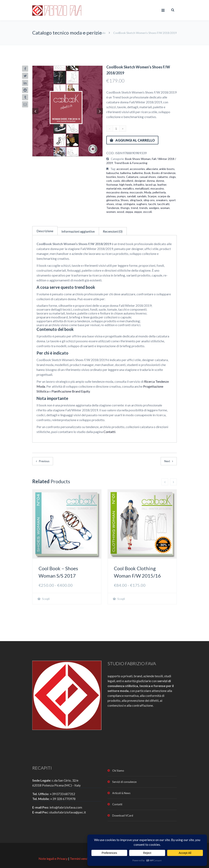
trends (143, 208)
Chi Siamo (118, 771)
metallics (128, 188)
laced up (151, 185)
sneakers (162, 200)
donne (160, 181)
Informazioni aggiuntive (78, 231)
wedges (154, 208)
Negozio (100, 33)
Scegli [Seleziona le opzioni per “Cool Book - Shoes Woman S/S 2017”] (46, 599)
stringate (129, 204)
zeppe (138, 212)
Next (167, 461)
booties (111, 177)
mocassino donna (117, 192)
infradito (139, 185)
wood (121, 212)
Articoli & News (121, 793)
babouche (113, 173)
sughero (142, 204)
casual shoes (148, 177)
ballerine (137, 173)
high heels (126, 185)
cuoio (117, 181)
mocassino (157, 188)
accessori (123, 169)
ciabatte (162, 177)
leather (162, 185)
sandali (131, 196)
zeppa (129, 212)
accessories (137, 169)
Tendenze (113, 208)
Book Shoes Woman (138, 159)
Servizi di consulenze (124, 782)
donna (151, 181)
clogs (172, 177)
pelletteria (159, 192)
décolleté (127, 181)
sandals (142, 196)
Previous (44, 461)
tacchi (152, 204)
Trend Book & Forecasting (131, 163)
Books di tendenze (164, 173)
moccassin (136, 192)
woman (165, 208)
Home (84, 33)
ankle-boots (167, 169)
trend (134, 208)
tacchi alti (163, 204)
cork (109, 181)
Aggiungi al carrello (135, 140)
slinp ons (149, 200)
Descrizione (45, 231)
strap (119, 204)
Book (147, 173)
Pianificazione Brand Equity (71, 391)
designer (140, 181)
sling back (136, 200)
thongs (125, 208)
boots (121, 177)
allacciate (152, 169)
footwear (112, 185)
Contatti (109, 432)
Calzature (132, 177)
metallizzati (142, 188)
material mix (114, 188)
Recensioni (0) (113, 231)
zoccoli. (148, 212)
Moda (148, 192)
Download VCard (123, 816)
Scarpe (152, 196)
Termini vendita (81, 859)
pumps (121, 196)
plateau (111, 196)
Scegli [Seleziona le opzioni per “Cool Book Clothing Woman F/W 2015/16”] (121, 599)
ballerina (126, 173)
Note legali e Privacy (53, 859)
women (111, 212)
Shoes (125, 200)
